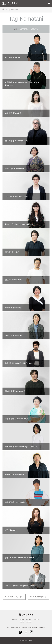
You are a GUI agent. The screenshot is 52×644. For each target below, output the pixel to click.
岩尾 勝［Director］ (13, 252)
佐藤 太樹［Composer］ (14, 335)
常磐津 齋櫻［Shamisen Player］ (18, 419)
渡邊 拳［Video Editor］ (14, 280)
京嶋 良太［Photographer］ (16, 391)
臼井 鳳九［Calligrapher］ (15, 474)
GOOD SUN (29, 640)
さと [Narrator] (11, 530)
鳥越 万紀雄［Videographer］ (16, 502)
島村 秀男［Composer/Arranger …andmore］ (22, 447)
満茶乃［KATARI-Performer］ (16, 169)
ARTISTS (34, 29)
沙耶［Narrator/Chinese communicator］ (20, 558)
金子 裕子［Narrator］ (14, 308)
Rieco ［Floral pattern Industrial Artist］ (20, 224)
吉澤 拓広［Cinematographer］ (17, 196)
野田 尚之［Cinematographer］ (17, 141)
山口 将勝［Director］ (13, 57)
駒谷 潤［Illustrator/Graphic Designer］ (20, 363)
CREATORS (24, 29)
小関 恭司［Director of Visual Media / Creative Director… (22, 84)
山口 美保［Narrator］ (14, 113)
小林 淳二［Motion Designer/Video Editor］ (21, 586)
